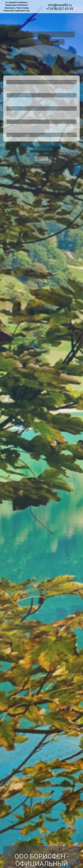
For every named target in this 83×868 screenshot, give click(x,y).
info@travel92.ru (60, 5)
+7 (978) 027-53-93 (60, 9)
